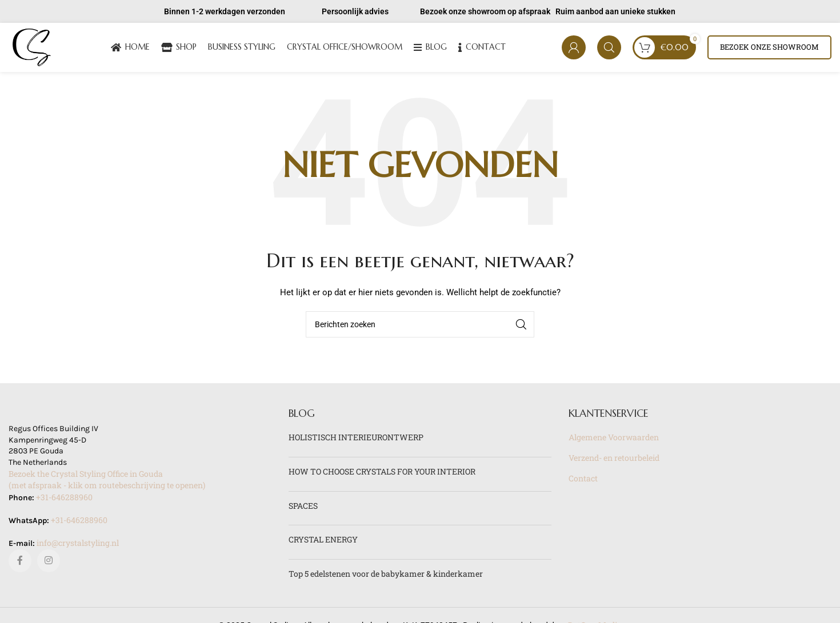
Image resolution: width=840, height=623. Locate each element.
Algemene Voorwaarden (614, 440)
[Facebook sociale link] (20, 563)
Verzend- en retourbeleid (614, 460)
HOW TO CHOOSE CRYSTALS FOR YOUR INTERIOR (382, 474)
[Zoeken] (609, 49)
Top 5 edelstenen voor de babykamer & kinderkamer (386, 576)
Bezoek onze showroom (769, 48)
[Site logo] (33, 48)
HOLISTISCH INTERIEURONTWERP (356, 440)
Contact (583, 481)
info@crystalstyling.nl (78, 545)
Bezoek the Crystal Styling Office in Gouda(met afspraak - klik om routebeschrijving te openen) (107, 482)
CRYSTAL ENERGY (323, 542)
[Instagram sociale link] (49, 563)
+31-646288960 (64, 499)
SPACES (303, 508)
